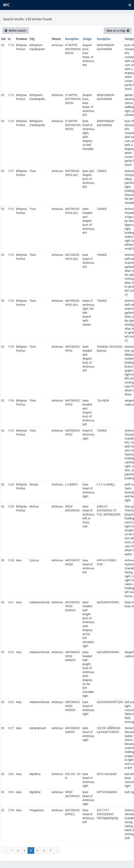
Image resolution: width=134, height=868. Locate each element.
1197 (11, 430)
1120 (11, 121)
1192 (11, 209)
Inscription (72, 39)
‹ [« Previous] (5, 850)
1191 (11, 171)
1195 (11, 347)
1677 (11, 728)
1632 (11, 652)
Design (87, 39)
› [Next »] (57, 850)
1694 (11, 792)
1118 (11, 45)
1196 (11, 400)
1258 (11, 506)
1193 (11, 255)
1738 (11, 810)
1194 (11, 301)
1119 (11, 95)
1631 (11, 602)
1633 (11, 702)
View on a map (118, 31)
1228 (11, 484)
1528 (11, 560)
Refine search (15, 31)
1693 (11, 774)
